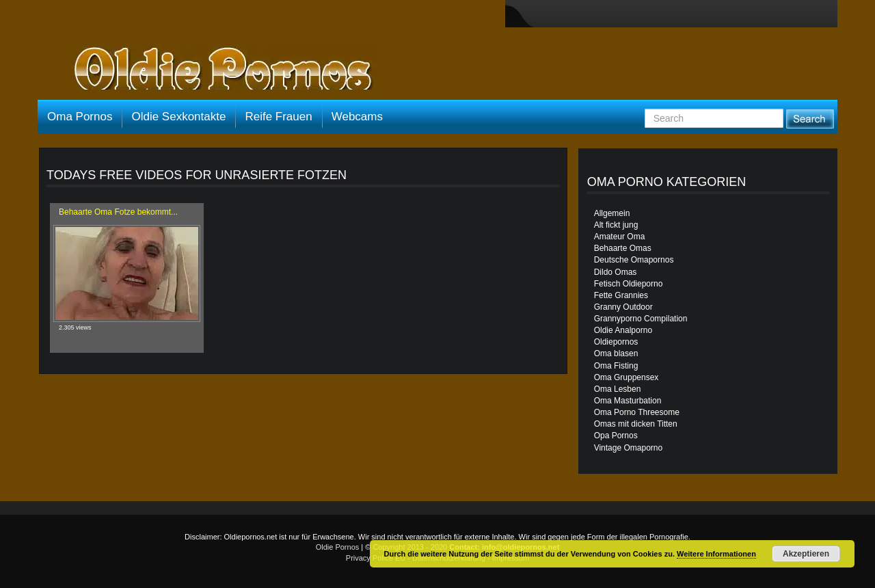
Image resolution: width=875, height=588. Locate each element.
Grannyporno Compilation (641, 319)
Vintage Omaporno (629, 448)
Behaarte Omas (623, 248)
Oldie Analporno (623, 330)
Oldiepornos (616, 342)
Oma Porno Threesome (637, 412)
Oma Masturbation (628, 401)
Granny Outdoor (623, 307)
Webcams (357, 117)
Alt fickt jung (616, 225)
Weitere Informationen (716, 554)
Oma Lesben (618, 389)
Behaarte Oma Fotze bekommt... (118, 212)
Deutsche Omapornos (634, 260)
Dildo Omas (616, 272)
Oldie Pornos (338, 547)
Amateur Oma (620, 237)
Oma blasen (616, 353)
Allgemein (612, 213)
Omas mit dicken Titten (636, 424)
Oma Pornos (80, 117)
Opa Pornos (616, 436)
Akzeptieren (806, 554)
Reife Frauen (278, 117)
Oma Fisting (616, 366)
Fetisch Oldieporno (629, 284)
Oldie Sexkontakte (178, 117)
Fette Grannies (621, 295)
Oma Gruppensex (627, 377)
